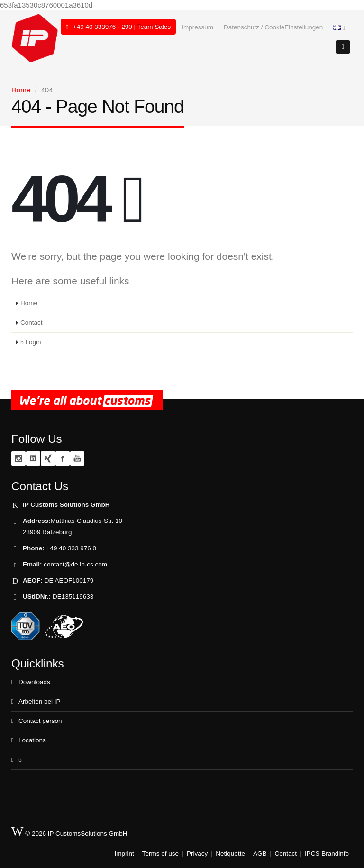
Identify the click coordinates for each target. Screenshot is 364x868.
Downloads (34, 682)
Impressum (197, 27)
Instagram (18, 458)
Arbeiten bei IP (40, 701)
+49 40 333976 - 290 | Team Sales (118, 27)
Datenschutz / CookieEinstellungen (273, 27)
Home (21, 90)
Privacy (197, 854)
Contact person (40, 721)
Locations (32, 740)
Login (31, 342)
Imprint (124, 854)
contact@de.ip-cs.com (75, 564)
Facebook (63, 458)
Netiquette (230, 854)
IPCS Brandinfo (327, 854)
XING (48, 458)
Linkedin (33, 458)
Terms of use (160, 854)
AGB (260, 854)
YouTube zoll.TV (77, 458)
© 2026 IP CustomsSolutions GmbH (69, 832)
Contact (32, 323)
